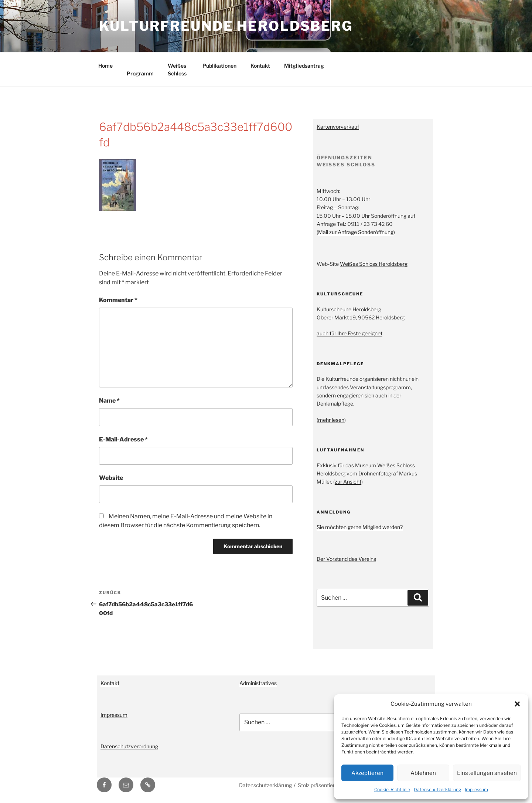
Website (111, 478)
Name (109, 401)
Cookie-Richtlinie (392, 790)
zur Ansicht (348, 482)
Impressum (476, 790)
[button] (517, 704)
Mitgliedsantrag (304, 66)
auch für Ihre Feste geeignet (349, 333)
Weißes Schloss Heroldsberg (374, 264)
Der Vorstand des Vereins (346, 559)
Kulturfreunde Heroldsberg (226, 26)
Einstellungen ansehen (487, 773)
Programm (140, 73)
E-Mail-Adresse (123, 439)
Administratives (258, 683)
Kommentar (118, 300)
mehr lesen (331, 420)
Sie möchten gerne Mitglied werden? (360, 527)
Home (105, 66)
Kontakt (260, 66)
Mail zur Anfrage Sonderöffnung (356, 232)
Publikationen (219, 66)
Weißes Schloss (177, 70)
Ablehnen (423, 773)
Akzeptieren (367, 773)
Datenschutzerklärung (437, 790)
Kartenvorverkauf (338, 127)
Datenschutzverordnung (129, 746)
